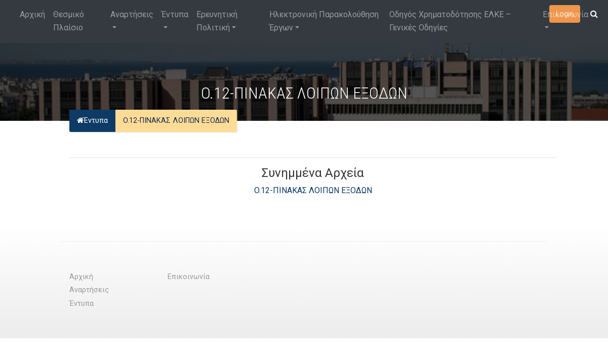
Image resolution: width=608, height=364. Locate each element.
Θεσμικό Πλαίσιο (69, 21)
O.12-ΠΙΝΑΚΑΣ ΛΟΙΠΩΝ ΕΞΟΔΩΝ (313, 190)
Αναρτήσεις (132, 14)
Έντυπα (175, 14)
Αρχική (32, 14)
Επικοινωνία (565, 14)
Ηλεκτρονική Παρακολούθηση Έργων (324, 21)
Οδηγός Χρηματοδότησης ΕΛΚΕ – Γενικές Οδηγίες (450, 21)
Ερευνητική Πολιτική (217, 21)
